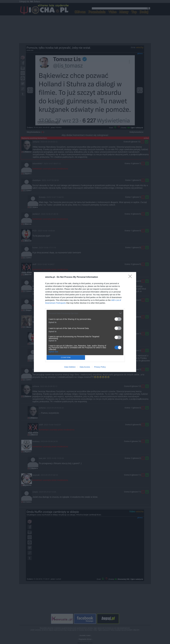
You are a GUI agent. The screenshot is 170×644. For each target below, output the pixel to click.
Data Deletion (70, 367)
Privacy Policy (100, 367)
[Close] (131, 277)
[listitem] (85, 313)
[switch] (118, 319)
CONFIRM (66, 358)
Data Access (85, 367)
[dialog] (85, 322)
